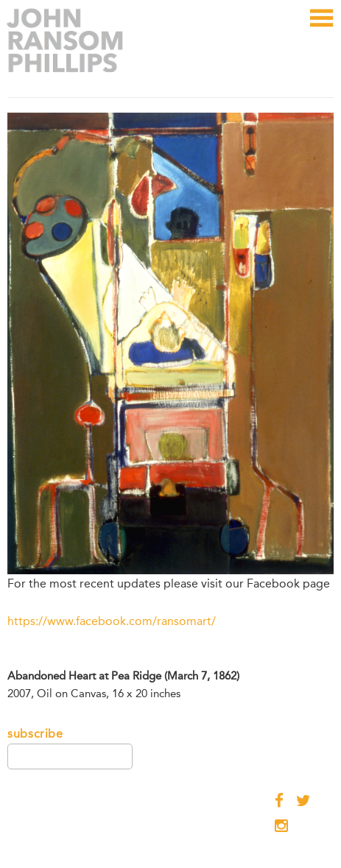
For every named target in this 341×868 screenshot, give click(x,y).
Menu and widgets (321, 34)
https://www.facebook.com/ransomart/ (112, 621)
